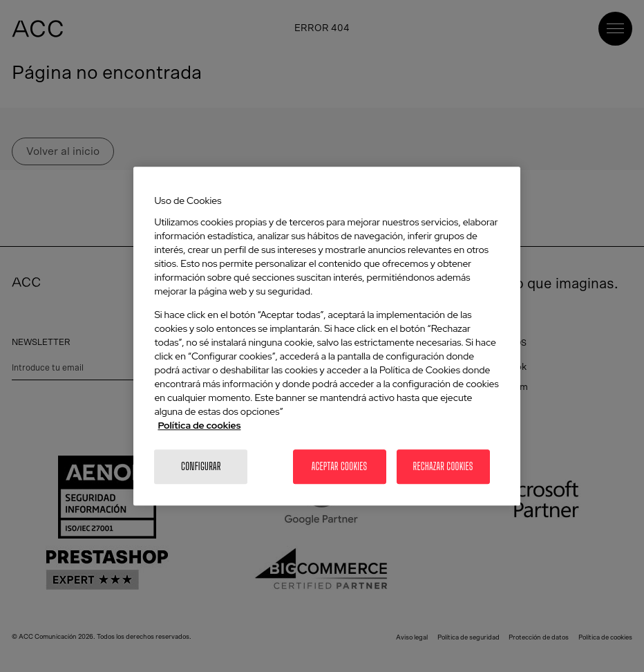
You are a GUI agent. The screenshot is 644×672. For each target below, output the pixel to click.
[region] (326, 336)
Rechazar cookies (443, 466)
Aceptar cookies (340, 466)
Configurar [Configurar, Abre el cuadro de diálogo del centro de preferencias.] (201, 466)
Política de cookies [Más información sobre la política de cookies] (199, 425)
